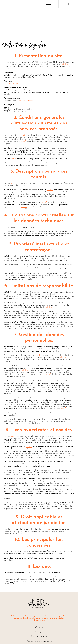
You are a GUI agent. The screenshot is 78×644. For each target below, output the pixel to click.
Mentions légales (39, 636)
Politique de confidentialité (39, 641)
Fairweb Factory (11, 84)
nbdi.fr (65, 64)
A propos (39, 632)
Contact (39, 627)
